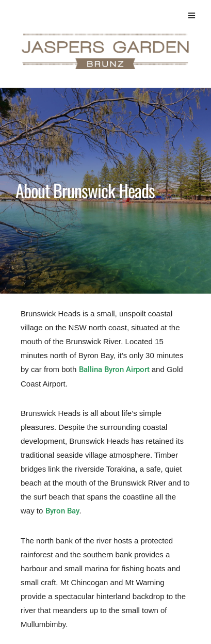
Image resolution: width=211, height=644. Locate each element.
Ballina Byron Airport (114, 369)
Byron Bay (62, 511)
